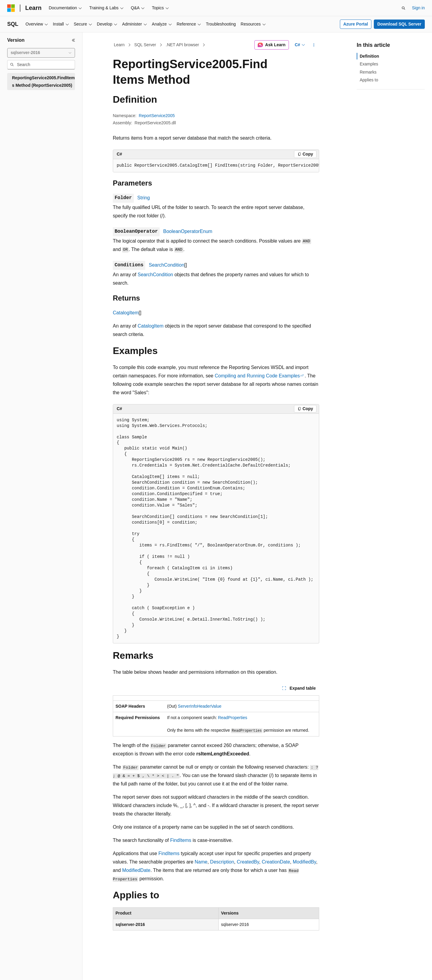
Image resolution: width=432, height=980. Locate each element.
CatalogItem (126, 313)
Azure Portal (355, 24)
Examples (369, 64)
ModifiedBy (304, 862)
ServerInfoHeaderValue (200, 706)
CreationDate (276, 862)
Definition (369, 56)
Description (222, 862)
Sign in (418, 8)
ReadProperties (233, 718)
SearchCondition (166, 265)
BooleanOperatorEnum (188, 231)
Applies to (369, 80)
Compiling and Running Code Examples (257, 376)
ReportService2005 (157, 116)
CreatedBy (248, 862)
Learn (119, 45)
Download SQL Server (399, 24)
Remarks (368, 72)
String (144, 198)
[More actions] (314, 45)
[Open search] (403, 8)
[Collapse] (73, 40)
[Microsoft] (11, 8)
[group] (216, 166)
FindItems (181, 840)
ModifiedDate (136, 870)
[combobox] (41, 53)
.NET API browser (183, 45)
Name (201, 862)
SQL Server (145, 45)
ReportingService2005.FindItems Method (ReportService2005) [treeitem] (43, 82)
